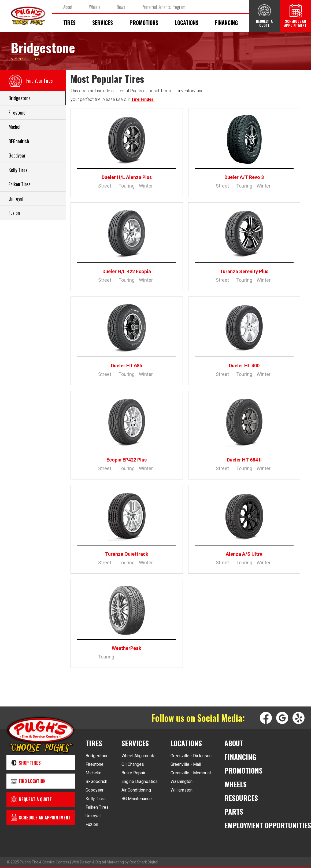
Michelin (93, 773)
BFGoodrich (96, 781)
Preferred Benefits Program (164, 7)
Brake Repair (133, 773)
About (68, 7)
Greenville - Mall (186, 764)
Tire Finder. (143, 99)
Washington (182, 781)
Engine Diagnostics (140, 781)
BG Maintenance (137, 799)
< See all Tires (25, 59)
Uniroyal (93, 816)
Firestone (95, 764)
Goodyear (95, 790)
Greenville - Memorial (191, 773)
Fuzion (92, 824)
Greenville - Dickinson (191, 756)
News (121, 7)
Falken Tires (97, 807)
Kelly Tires (96, 799)
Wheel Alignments (138, 756)
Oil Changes (133, 764)
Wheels (95, 7)
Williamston (182, 790)
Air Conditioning (136, 790)
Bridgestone (97, 756)
